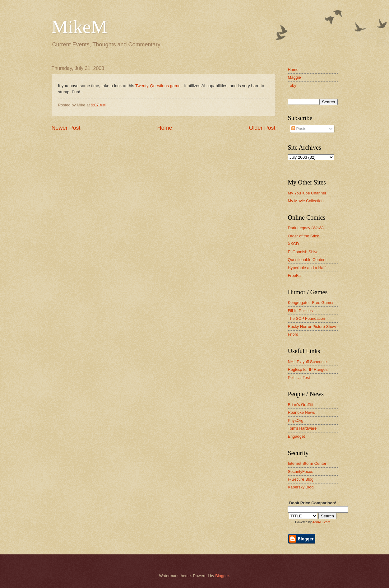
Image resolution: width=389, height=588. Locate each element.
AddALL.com (321, 522)
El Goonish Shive (303, 252)
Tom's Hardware (302, 428)
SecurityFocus (301, 471)
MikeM (80, 27)
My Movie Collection (306, 201)
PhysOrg (296, 420)
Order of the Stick (303, 236)
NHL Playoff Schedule (307, 362)
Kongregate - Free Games (311, 303)
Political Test (299, 378)
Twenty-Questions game (158, 86)
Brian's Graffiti (300, 405)
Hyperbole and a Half (307, 268)
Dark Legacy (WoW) (306, 228)
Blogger (222, 576)
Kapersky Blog (301, 487)
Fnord (293, 334)
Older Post (262, 128)
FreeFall (295, 275)
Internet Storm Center (307, 463)
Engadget (296, 436)
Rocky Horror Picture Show (312, 327)
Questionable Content (307, 260)
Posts (299, 129)
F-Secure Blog (301, 479)
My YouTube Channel (307, 193)
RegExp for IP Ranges (308, 369)
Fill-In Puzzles (300, 311)
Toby (292, 85)
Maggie (294, 77)
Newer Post (66, 128)
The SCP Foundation (307, 318)
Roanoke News (301, 412)
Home (164, 128)
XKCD (294, 244)
